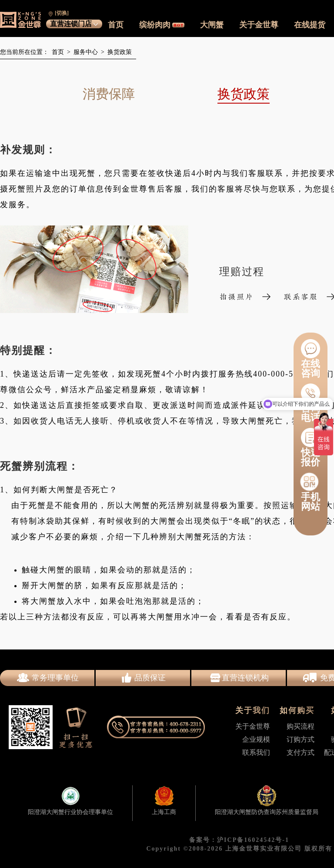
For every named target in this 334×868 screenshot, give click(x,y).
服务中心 (84, 52)
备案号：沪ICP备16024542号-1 (239, 840)
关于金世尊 (259, 25)
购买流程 (301, 726)
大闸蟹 (212, 25)
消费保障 (109, 94)
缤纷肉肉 (162, 25)
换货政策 (118, 52)
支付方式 (301, 752)
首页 (116, 25)
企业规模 (256, 739)
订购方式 (301, 739)
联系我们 (256, 752)
